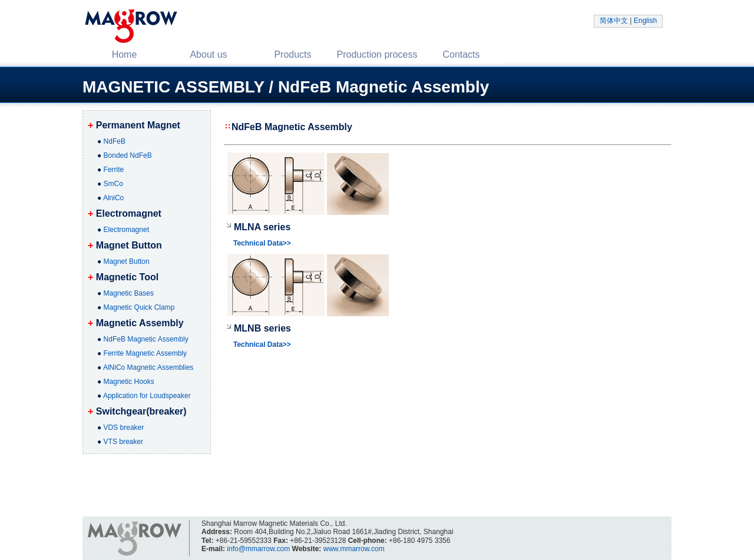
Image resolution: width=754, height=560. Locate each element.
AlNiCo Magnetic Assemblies (148, 367)
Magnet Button (127, 261)
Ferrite (114, 170)
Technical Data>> (262, 243)
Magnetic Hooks (129, 382)
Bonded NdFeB (128, 155)
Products (292, 54)
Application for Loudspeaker (147, 396)
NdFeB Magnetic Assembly (146, 339)
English (645, 21)
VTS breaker (123, 442)
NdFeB (115, 141)
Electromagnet (126, 230)
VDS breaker (124, 428)
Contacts (461, 54)
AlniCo (113, 198)
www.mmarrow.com (354, 549)
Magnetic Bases (129, 293)
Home (125, 54)
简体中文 (614, 21)
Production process (377, 54)
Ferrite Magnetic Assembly (145, 353)
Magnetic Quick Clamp (139, 307)
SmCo (113, 184)
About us (208, 54)
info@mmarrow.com (258, 549)
